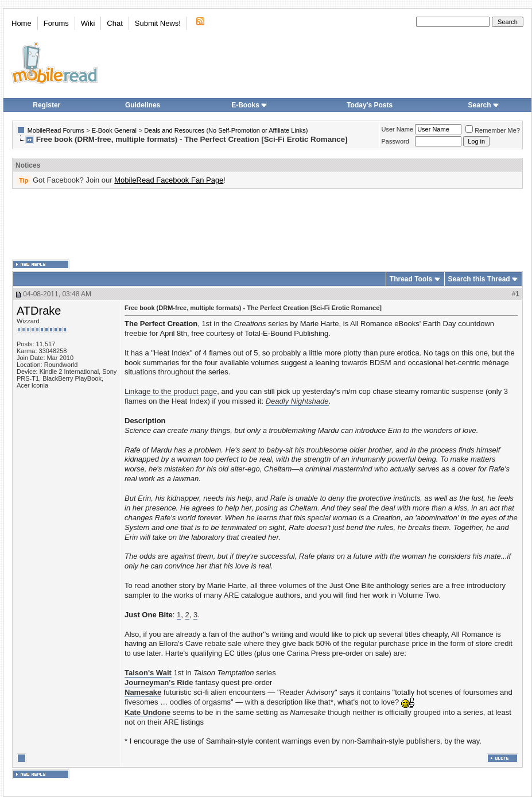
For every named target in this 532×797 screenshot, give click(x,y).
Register (46, 105)
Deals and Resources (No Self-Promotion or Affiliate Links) (226, 130)
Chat (114, 23)
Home (22, 23)
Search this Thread (479, 279)
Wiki (88, 23)
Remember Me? (493, 130)
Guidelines (143, 105)
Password (395, 141)
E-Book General (114, 130)
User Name (398, 129)
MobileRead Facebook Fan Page (169, 180)
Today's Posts (370, 105)
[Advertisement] (267, 225)
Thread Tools (411, 279)
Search (484, 105)
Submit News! (158, 23)
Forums (56, 23)
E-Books (249, 105)
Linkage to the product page (171, 391)
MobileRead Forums (56, 130)
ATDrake (39, 311)
